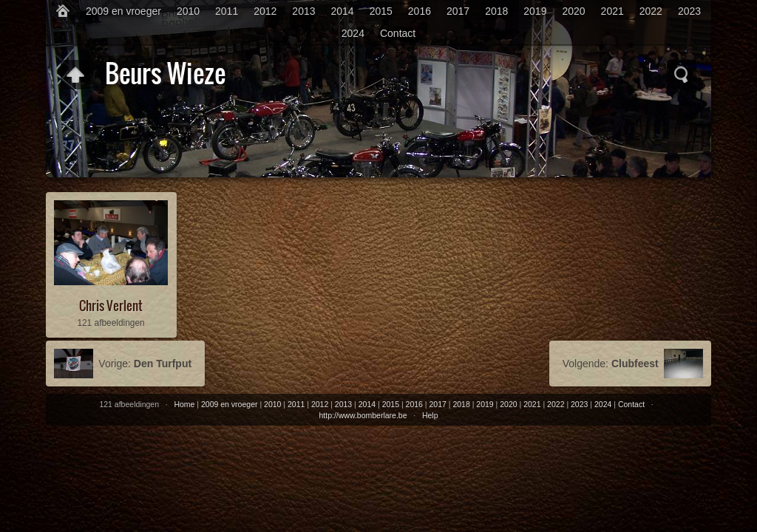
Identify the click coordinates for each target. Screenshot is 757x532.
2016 (420, 11)
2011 (227, 11)
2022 (651, 11)
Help (430, 415)
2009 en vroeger (123, 11)
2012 (265, 11)
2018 (496, 11)
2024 (353, 33)
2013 (303, 11)
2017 (458, 11)
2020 (573, 11)
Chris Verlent (111, 306)
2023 (689, 11)
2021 (612, 11)
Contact (398, 33)
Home (184, 404)
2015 (381, 11)
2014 (343, 11)
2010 (188, 11)
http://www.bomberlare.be (363, 415)
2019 (535, 11)
